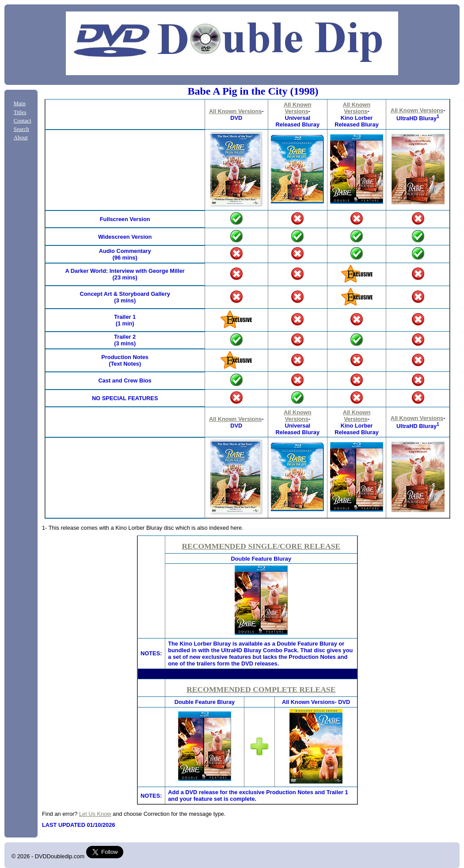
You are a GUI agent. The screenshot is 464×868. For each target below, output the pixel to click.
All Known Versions (235, 111)
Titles (20, 112)
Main (20, 103)
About (21, 138)
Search (21, 129)
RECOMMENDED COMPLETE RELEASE (261, 689)
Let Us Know (95, 814)
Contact (23, 121)
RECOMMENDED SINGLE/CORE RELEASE (261, 546)
